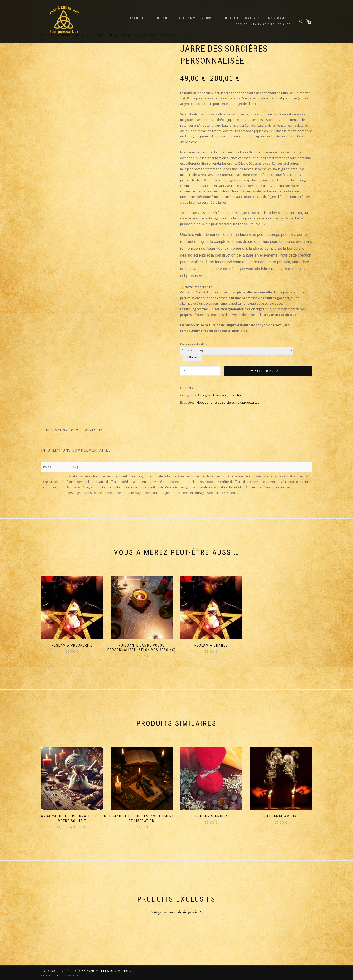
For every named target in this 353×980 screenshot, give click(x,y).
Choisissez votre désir (194, 344)
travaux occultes (247, 402)
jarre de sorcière (222, 402)
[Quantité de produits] (200, 371)
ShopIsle (47, 976)
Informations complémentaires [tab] (74, 430)
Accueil (137, 18)
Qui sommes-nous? (195, 18)
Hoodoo (203, 402)
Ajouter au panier (270, 371)
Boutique (161, 18)
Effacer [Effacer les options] (192, 357)
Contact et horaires (240, 18)
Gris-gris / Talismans (213, 395)
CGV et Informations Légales (263, 24)
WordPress (75, 976)
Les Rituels (237, 395)
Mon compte (279, 18)
